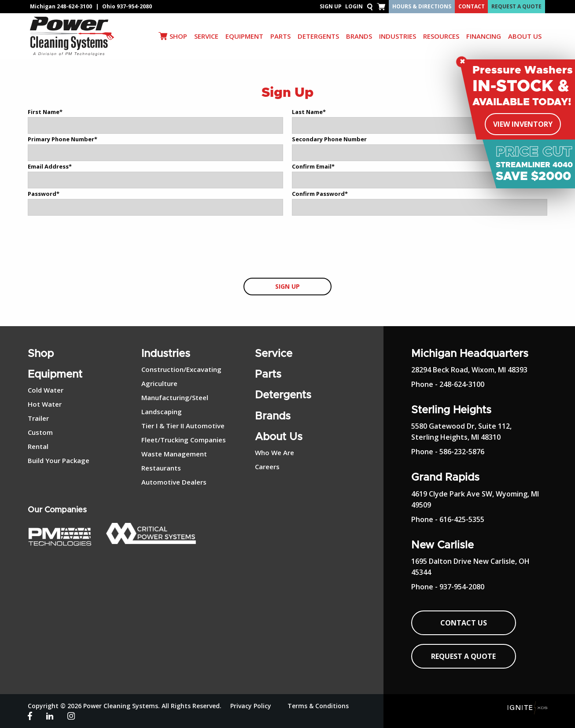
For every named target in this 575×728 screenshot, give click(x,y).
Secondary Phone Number (329, 139)
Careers (267, 467)
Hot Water (45, 404)
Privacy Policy (251, 706)
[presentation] (287, 247)
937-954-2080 (134, 6)
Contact (472, 6)
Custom (40, 432)
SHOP (178, 36)
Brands (273, 416)
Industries (166, 354)
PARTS (280, 36)
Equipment (55, 375)
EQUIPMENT (244, 36)
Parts (268, 375)
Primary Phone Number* (63, 139)
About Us (279, 437)
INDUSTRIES (398, 36)
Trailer (38, 418)
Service (274, 354)
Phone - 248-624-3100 (448, 384)
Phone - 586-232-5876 (448, 452)
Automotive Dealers (174, 482)
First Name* (45, 112)
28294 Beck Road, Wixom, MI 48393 (469, 370)
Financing (484, 36)
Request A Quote (516, 6)
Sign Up (331, 6)
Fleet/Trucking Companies (184, 440)
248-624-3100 (74, 6)
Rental (38, 446)
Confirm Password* (320, 194)
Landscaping (162, 412)
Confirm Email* (313, 166)
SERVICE (206, 36)
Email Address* (50, 166)
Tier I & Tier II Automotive (183, 426)
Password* (44, 194)
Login (354, 6)
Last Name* (309, 112)
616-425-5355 (462, 519)
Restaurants (161, 468)
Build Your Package (59, 460)
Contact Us (464, 623)
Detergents (283, 395)
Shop (41, 354)
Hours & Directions (422, 6)
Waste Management (174, 454)
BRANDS (359, 36)
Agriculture (159, 383)
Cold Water (46, 390)
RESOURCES (441, 36)
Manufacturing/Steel (175, 397)
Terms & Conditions (318, 706)
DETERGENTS (318, 36)
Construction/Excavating (181, 369)
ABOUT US (525, 36)
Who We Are (275, 452)
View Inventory (523, 124)
